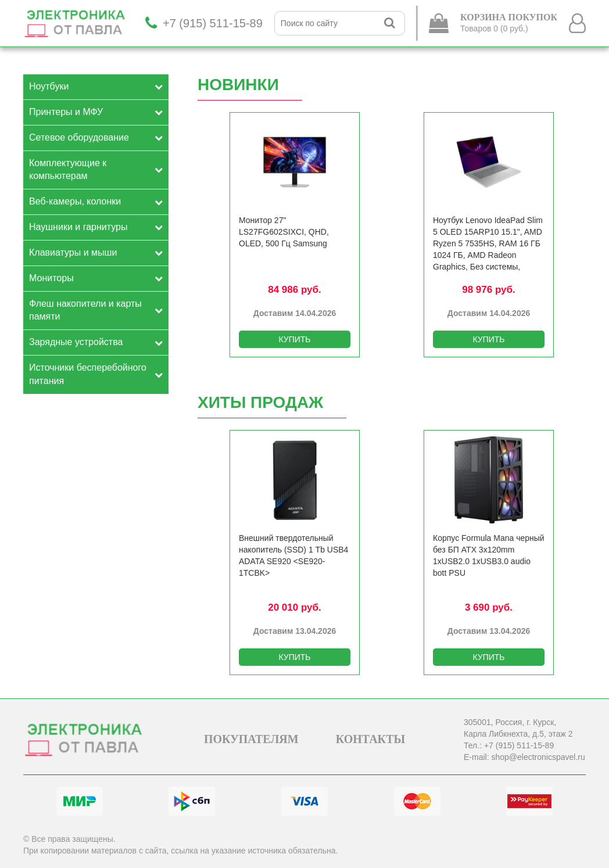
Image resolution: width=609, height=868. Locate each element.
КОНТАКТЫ (370, 739)
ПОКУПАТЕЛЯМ (251, 739)
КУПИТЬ (294, 339)
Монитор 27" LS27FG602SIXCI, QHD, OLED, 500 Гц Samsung (284, 232)
